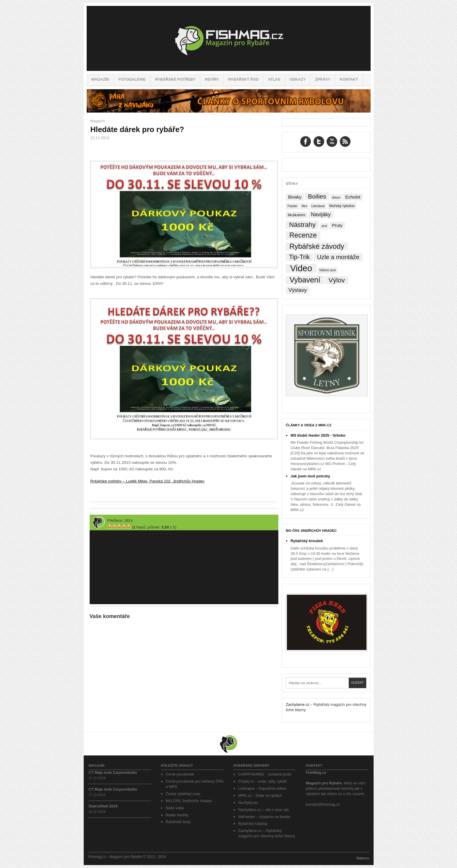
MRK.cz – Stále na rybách (260, 795)
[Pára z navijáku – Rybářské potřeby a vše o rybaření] (229, 111)
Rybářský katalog (253, 824)
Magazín (100, 79)
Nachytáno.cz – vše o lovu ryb (263, 810)
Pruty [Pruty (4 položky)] (337, 225)
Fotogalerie (132, 79)
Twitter (319, 142)
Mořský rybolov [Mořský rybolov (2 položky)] (342, 206)
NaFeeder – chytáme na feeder (264, 817)
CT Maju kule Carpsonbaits (113, 772)
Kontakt (349, 79)
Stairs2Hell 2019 (103, 806)
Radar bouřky (177, 815)
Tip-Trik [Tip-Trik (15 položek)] (299, 257)
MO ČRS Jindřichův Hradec (311, 531)
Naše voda (175, 808)
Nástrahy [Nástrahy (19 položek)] (303, 225)
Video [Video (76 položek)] (301, 268)
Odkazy (298, 79)
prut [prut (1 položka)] (324, 226)
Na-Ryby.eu (248, 803)
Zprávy (323, 79)
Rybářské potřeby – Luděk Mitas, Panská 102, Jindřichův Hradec (147, 481)
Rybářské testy (178, 822)
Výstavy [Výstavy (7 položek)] (298, 290)
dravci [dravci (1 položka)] (336, 197)
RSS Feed (345, 142)
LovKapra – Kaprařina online (262, 788)
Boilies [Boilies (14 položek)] (317, 196)
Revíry (212, 79)
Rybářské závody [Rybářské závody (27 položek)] (317, 246)
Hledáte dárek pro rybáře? (137, 129)
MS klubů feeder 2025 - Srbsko (318, 435)
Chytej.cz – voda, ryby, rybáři (262, 781)
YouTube (332, 142)
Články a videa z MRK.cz (309, 425)
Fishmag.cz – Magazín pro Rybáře (229, 38)
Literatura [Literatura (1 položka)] (318, 206)
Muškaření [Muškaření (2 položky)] (297, 215)
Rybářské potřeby (175, 79)
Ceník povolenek (180, 774)
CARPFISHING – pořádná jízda (265, 774)
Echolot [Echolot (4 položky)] (353, 197)
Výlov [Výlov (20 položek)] (337, 280)
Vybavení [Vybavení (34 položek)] (305, 280)
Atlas (274, 79)
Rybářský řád (244, 79)
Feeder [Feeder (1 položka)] (293, 206)
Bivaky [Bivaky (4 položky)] (295, 197)
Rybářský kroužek (307, 541)
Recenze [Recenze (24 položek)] (303, 235)
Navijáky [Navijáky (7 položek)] (321, 214)
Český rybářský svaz (183, 794)
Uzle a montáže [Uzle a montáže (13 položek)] (338, 257)
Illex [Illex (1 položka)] (305, 206)
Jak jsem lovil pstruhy (310, 476)
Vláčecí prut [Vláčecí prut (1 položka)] (327, 270)
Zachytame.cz (298, 704)
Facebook (306, 142)
